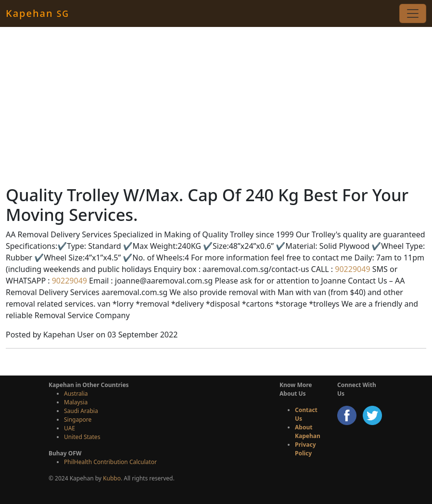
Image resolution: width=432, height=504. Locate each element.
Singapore (78, 420)
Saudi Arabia (81, 411)
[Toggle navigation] (413, 13)
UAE (70, 428)
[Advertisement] (216, 106)
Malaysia (76, 402)
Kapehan (38, 13)
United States (82, 437)
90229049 (351, 269)
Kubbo (112, 478)
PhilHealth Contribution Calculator (110, 462)
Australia (76, 394)
